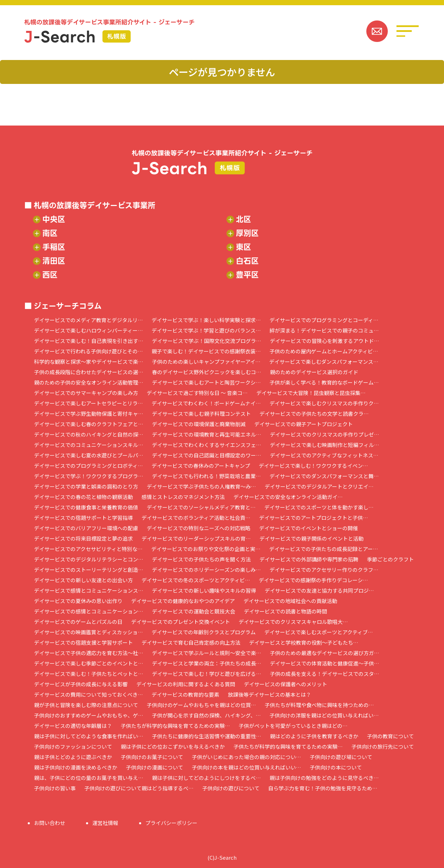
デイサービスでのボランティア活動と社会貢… (196, 518)
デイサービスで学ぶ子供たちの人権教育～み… (201, 486)
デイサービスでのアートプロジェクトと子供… (314, 518)
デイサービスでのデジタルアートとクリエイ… (319, 486)
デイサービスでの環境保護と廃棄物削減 (199, 424)
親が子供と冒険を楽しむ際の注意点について (86, 705)
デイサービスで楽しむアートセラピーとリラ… (88, 403)
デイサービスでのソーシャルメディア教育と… (201, 507)
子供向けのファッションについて (73, 746)
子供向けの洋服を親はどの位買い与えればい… (324, 715)
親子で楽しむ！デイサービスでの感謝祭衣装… (206, 351)
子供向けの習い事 (55, 788)
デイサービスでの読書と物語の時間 (285, 611)
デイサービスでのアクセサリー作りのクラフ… (324, 570)
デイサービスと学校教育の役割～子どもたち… (304, 642)
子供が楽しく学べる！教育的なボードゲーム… (324, 382)
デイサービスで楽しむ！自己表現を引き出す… (89, 341)
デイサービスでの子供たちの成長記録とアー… (324, 549)
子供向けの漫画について (155, 767)
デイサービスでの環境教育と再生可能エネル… (207, 434)
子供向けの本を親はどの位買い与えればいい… (246, 767)
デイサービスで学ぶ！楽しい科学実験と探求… (206, 320)
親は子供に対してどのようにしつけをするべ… (206, 778)
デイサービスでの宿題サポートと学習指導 (83, 518)
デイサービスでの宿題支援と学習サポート (83, 642)
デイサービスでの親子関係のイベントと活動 (311, 538)
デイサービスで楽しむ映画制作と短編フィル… (325, 445)
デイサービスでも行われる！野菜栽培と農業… (206, 476)
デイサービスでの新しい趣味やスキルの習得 (204, 590)
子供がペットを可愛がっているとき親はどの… (293, 726)
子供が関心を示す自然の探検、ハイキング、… (206, 715)
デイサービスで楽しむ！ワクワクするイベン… (313, 466)
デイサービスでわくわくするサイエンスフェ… (207, 445)
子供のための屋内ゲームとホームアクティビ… (324, 351)
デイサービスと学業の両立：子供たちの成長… (207, 663)
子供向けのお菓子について (152, 757)
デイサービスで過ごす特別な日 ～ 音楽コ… (197, 393)
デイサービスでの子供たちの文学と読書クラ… (314, 414)
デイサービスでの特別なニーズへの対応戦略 (199, 528)
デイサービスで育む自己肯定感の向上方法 (191, 642)
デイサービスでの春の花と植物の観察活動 (83, 497)
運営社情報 (105, 823)
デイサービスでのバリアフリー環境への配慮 (86, 528)
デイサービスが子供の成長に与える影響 (81, 684)
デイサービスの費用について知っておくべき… (88, 694)
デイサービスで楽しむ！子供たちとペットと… (89, 674)
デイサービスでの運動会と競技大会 (194, 611)
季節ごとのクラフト (390, 559)
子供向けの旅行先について (383, 746)
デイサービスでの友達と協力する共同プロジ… (319, 590)
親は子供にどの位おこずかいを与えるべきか (173, 746)
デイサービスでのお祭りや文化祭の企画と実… (206, 549)
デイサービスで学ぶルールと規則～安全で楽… (207, 653)
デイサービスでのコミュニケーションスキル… (89, 445)
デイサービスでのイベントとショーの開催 (309, 528)
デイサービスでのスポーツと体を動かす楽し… (319, 507)
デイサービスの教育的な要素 (185, 694)
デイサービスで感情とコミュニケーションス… (89, 590)
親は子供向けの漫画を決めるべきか (76, 767)
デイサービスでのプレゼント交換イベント (181, 622)
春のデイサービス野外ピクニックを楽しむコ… (207, 372)
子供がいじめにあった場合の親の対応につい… (246, 757)
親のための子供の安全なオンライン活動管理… (89, 382)
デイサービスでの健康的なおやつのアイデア (183, 601)
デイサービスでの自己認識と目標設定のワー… (207, 455)
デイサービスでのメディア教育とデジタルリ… (88, 320)
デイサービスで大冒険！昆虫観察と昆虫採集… (311, 393)
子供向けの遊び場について (341, 757)
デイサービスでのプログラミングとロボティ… (88, 466)
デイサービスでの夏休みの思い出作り (78, 601)
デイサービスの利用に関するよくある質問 (186, 684)
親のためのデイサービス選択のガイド (314, 372)
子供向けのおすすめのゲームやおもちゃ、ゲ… (89, 715)
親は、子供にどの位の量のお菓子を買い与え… (89, 778)
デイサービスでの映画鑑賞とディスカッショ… (88, 632)
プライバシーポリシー (171, 823)
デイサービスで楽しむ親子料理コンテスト (201, 414)
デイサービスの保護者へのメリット (285, 684)
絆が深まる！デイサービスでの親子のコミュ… (324, 330)
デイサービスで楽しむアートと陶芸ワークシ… (206, 382)
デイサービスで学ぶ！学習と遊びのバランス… (206, 330)
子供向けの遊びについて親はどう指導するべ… (139, 788)
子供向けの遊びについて (231, 788)
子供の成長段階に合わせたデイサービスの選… (89, 372)
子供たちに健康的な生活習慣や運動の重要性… (207, 736)
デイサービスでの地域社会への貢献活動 (290, 601)
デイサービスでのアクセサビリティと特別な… (88, 549)
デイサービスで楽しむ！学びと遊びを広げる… (207, 674)
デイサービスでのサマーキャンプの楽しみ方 (86, 393)
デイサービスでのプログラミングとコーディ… (324, 320)
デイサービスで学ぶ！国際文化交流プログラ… (207, 341)
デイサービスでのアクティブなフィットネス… (324, 455)
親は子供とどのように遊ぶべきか (73, 757)
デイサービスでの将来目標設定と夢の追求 (83, 538)
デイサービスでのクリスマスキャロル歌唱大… (293, 622)
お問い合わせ (50, 823)
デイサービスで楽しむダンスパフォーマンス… (324, 362)
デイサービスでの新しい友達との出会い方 (83, 580)
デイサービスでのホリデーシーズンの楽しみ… (206, 570)
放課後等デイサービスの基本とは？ (270, 694)
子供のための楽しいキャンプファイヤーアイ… (206, 362)
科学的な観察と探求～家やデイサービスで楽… (89, 362)
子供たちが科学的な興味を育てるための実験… (175, 726)
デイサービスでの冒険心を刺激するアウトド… (325, 341)
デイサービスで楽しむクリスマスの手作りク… (324, 403)
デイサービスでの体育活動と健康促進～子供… (325, 663)
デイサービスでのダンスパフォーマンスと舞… (324, 476)
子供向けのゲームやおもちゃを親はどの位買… (201, 705)
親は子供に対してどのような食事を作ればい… (89, 736)
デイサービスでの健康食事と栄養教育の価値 (86, 507)
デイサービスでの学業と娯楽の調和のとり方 (86, 486)
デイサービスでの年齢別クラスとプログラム (204, 632)
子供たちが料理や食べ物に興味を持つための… (319, 705)
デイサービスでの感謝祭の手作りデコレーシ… (313, 580)
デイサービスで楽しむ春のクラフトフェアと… (89, 424)
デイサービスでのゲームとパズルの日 (78, 622)
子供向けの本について (336, 767)
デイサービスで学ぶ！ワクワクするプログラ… (89, 476)
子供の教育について (390, 736)
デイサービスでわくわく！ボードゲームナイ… (206, 403)
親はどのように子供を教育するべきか (314, 736)
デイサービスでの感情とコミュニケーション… (89, 611)
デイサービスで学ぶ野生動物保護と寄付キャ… (89, 414)
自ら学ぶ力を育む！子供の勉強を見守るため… (323, 788)
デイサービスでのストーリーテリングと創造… (89, 570)
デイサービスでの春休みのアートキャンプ (201, 466)
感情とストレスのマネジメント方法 (183, 497)
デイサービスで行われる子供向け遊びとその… (88, 351)
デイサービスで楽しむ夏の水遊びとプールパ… (89, 455)
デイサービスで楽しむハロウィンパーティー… (88, 330)
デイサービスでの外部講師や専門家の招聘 (309, 559)
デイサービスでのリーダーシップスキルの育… (196, 538)
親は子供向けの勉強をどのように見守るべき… (324, 778)
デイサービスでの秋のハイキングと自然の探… (89, 434)
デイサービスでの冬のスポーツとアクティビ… (196, 580)
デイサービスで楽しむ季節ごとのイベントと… (89, 663)
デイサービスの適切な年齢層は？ (73, 726)
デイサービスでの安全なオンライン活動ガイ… (288, 497)
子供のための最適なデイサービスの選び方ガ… (325, 653)
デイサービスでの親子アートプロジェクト (304, 424)
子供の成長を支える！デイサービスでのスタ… (325, 674)
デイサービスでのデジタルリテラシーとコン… (89, 559)
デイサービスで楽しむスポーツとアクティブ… (319, 632)
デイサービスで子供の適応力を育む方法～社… (89, 653)
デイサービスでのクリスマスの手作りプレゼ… (325, 434)
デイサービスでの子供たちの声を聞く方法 (201, 559)
